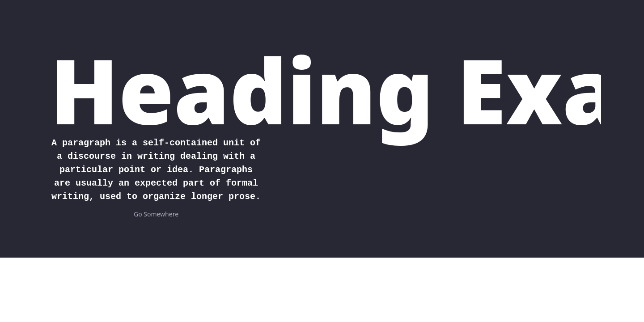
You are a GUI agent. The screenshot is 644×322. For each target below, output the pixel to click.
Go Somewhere (156, 214)
